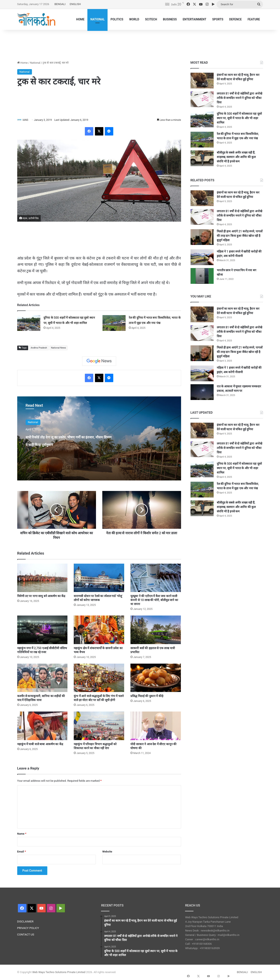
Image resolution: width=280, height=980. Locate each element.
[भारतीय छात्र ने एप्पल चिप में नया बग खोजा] (202, 276)
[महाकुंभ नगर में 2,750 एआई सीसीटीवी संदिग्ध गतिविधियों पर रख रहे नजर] (42, 630)
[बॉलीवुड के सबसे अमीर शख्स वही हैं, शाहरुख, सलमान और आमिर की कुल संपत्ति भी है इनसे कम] (202, 158)
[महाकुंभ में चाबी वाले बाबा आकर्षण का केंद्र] (42, 726)
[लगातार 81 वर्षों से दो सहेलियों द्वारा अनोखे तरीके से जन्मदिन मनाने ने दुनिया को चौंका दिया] (202, 99)
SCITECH (151, 19)
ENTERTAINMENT (195, 19)
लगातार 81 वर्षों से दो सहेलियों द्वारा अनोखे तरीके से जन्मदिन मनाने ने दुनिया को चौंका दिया (239, 98)
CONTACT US (26, 935)
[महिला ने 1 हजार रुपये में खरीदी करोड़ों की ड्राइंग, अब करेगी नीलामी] (202, 257)
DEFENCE (235, 19)
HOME (80, 19)
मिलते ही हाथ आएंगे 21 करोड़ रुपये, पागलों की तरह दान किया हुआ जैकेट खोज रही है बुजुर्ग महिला (240, 236)
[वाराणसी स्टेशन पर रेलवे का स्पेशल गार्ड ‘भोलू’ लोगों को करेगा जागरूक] (99, 578)
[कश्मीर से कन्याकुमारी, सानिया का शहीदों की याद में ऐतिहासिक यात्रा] (42, 678)
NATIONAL (97, 19)
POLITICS (117, 19)
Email (22, 852)
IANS (27, 120)
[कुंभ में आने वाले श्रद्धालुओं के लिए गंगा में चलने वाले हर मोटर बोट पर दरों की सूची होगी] (99, 678)
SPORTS (218, 19)
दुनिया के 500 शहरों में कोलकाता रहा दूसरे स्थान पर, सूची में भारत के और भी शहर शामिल (239, 118)
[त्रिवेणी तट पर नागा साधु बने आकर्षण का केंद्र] (42, 578)
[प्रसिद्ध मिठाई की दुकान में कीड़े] (156, 678)
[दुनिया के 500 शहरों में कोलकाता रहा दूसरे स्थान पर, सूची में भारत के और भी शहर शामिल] (29, 323)
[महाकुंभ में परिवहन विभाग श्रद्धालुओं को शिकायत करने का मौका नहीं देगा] (99, 726)
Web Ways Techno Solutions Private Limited (59, 972)
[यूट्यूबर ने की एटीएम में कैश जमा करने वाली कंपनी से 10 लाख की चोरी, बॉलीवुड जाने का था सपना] (156, 578)
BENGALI (60, 4)
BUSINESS (170, 19)
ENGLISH (75, 4)
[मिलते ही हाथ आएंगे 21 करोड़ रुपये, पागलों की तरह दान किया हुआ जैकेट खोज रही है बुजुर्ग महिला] (202, 237)
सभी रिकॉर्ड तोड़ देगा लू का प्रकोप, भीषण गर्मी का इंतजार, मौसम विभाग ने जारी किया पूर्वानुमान (70, 444)
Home (22, 63)
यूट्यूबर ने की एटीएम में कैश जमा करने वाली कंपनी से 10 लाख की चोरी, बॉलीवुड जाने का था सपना (154, 600)
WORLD (134, 19)
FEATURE (254, 19)
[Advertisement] (140, 43)
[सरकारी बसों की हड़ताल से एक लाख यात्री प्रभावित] (156, 630)
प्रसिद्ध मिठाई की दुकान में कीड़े (147, 696)
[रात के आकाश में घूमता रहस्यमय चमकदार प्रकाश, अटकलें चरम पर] (202, 392)
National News (58, 348)
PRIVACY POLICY (28, 928)
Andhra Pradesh (39, 348)
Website (107, 852)
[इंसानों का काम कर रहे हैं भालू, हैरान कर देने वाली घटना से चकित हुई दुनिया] (202, 81)
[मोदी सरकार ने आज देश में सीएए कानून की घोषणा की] (156, 726)
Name (22, 834)
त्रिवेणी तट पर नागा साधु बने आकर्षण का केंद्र (41, 596)
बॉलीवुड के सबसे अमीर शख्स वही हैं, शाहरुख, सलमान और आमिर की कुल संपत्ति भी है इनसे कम (236, 157)
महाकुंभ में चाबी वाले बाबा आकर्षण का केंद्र (40, 744)
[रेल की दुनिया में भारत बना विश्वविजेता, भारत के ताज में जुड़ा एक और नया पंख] (114, 323)
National (35, 63)
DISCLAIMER (25, 922)
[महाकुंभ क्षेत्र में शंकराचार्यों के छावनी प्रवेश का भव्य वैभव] (99, 630)
